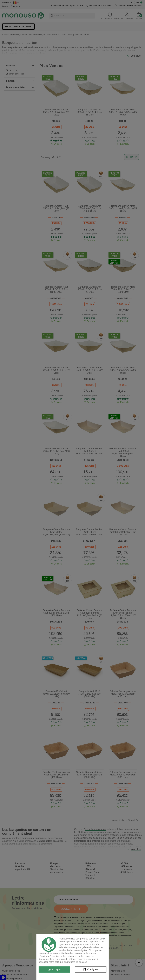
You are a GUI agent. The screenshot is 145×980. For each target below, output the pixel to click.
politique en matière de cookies (71, 962)
